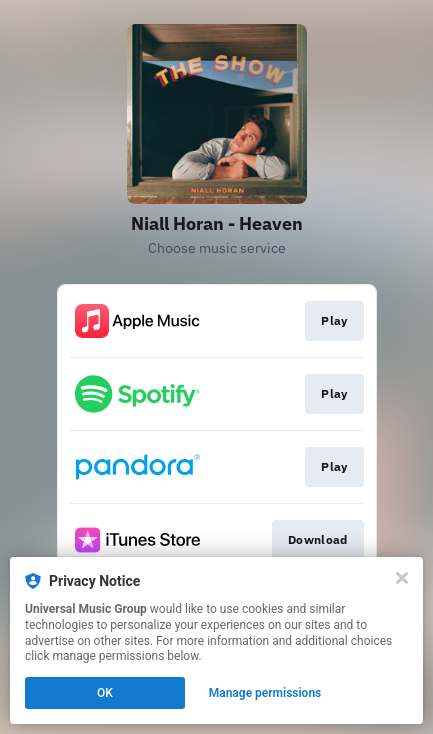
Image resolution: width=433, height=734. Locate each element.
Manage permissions (265, 693)
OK (105, 693)
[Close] (402, 578)
